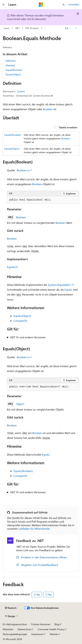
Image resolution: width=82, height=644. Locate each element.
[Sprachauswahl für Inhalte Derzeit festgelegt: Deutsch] (11, 608)
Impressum (37, 634)
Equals (68, 290)
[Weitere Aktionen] (76, 28)
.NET (17, 28)
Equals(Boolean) (14, 70)
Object (20, 404)
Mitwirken (8, 629)
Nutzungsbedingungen (15, 634)
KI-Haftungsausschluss (15, 624)
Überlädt (10, 65)
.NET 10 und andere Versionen (28, 337)
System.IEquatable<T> (61, 285)
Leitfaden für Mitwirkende (34, 529)
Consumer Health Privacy (51, 629)
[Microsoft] (41, 5)
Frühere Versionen (41, 624)
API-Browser (32, 28)
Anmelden (74, 4)
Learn (6, 28)
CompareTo (20, 321)
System (21, 91)
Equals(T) (12, 267)
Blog (57, 624)
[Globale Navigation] (3, 5)
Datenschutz (24, 629)
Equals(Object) (13, 74)
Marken (54, 634)
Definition (11, 61)
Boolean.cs (23, 170)
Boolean (48, 109)
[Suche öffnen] (64, 5)
